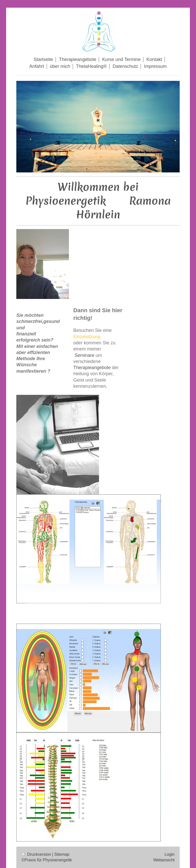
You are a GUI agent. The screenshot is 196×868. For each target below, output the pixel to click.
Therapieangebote (92, 368)
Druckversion (37, 854)
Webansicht (164, 860)
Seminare (84, 355)
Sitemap (62, 854)
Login (170, 854)
